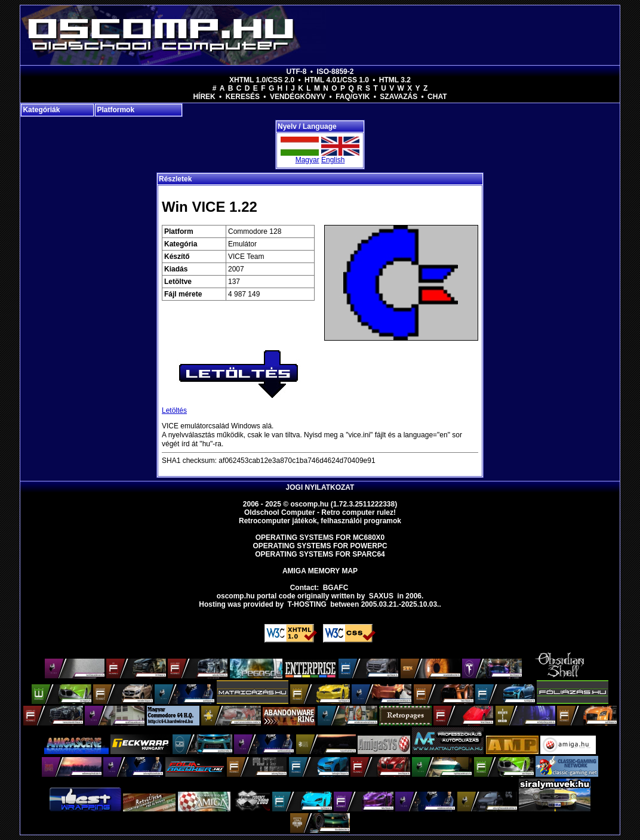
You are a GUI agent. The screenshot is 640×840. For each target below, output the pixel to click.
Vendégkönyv (298, 97)
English (333, 160)
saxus (381, 596)
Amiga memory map (320, 571)
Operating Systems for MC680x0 (320, 538)
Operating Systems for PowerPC (320, 546)
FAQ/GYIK (353, 97)
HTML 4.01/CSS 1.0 (337, 80)
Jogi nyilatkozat (320, 487)
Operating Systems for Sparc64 (320, 554)
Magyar (307, 160)
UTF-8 (297, 72)
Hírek (204, 97)
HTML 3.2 (395, 80)
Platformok (116, 110)
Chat (437, 97)
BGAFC (336, 588)
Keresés (243, 97)
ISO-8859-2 (335, 72)
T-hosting (307, 604)
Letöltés (174, 410)
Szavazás (399, 97)
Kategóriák (41, 110)
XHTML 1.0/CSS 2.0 (262, 80)
